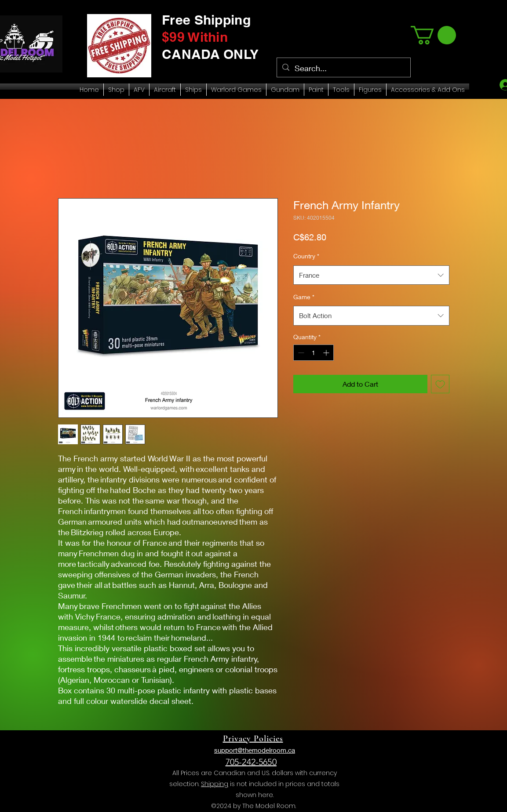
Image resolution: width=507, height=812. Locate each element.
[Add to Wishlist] (440, 384)
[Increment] (327, 353)
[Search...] (343, 69)
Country (306, 256)
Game (304, 297)
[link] (433, 35)
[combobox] (371, 275)
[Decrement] (300, 353)
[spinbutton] (314, 353)
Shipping (215, 784)
